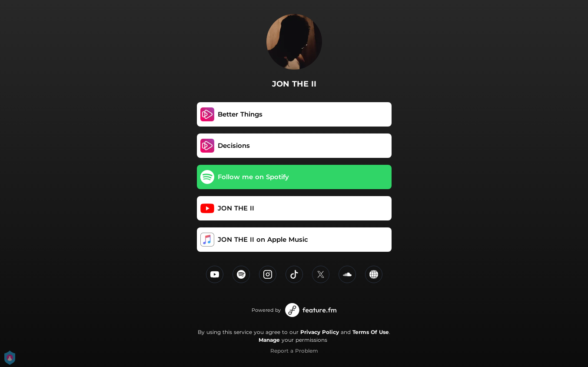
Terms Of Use (371, 332)
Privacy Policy (320, 332)
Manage (269, 340)
